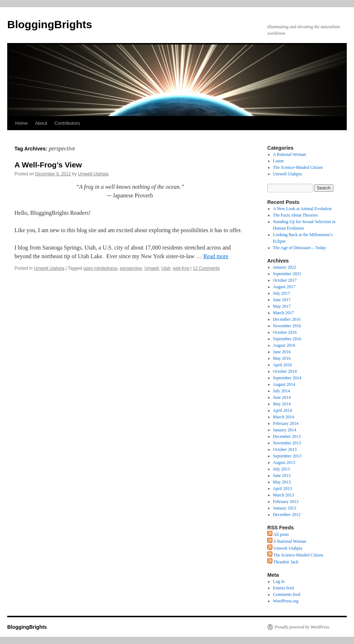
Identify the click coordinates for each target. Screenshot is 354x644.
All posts (278, 534)
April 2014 (282, 410)
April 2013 (282, 489)
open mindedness (100, 268)
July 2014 (282, 391)
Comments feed (287, 594)
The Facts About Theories (295, 215)
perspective (131, 268)
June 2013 (282, 475)
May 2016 (282, 358)
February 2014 (286, 423)
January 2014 (285, 430)
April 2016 (282, 365)
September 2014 (287, 378)
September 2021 (287, 274)
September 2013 (287, 456)
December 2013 (287, 436)
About (41, 123)
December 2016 (287, 319)
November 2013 (287, 443)
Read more (216, 256)
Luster (279, 161)
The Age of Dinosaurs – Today (300, 248)
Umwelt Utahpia (93, 174)
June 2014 (282, 397)
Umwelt (152, 268)
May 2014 (282, 404)
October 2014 (285, 371)
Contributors (67, 123)
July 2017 (282, 293)
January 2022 (285, 267)
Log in (279, 581)
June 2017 (282, 300)
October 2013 (285, 449)
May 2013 (282, 482)
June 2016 (282, 352)
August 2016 (284, 345)
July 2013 (282, 469)
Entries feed (284, 588)
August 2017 (284, 287)
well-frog (181, 268)
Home (21, 123)
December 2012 (287, 515)
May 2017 (282, 306)
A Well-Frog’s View (48, 165)
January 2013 (285, 508)
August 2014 (284, 384)
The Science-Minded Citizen (298, 167)
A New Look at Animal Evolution (302, 209)
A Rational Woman (290, 154)
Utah (166, 268)
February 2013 (286, 502)
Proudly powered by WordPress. (302, 627)
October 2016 (285, 332)
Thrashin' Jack (283, 562)
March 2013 (284, 495)
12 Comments (206, 268)
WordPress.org (286, 601)
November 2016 (287, 326)
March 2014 (284, 417)
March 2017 (284, 313)
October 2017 (285, 280)
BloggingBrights (50, 24)
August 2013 (284, 462)
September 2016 (287, 339)
